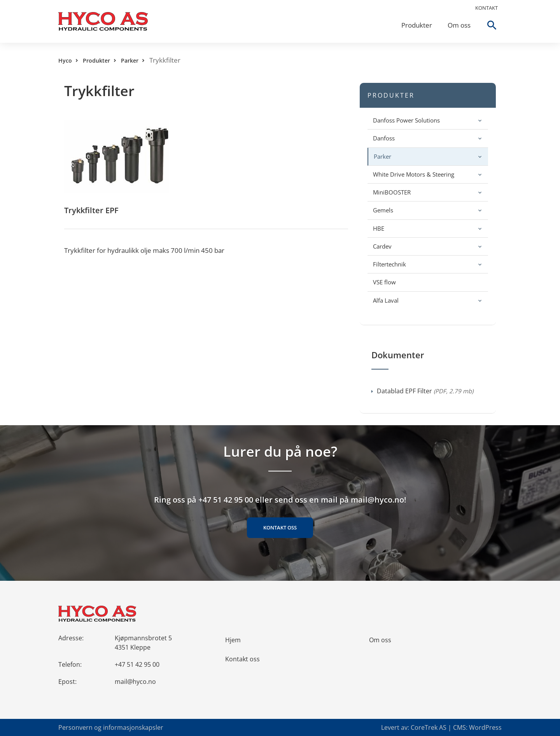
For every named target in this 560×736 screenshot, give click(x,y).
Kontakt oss (280, 527)
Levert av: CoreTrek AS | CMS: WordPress (441, 727)
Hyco (65, 60)
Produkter (417, 25)
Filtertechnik (389, 264)
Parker (130, 60)
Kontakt (486, 8)
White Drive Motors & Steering (414, 174)
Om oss (459, 25)
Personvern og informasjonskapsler (111, 727)
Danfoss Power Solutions (406, 120)
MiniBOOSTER (392, 192)
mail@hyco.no (135, 682)
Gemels (383, 210)
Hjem (233, 640)
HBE (379, 228)
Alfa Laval (386, 300)
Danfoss (384, 138)
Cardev (382, 246)
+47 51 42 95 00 (137, 664)
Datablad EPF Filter (422, 391)
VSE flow (384, 282)
